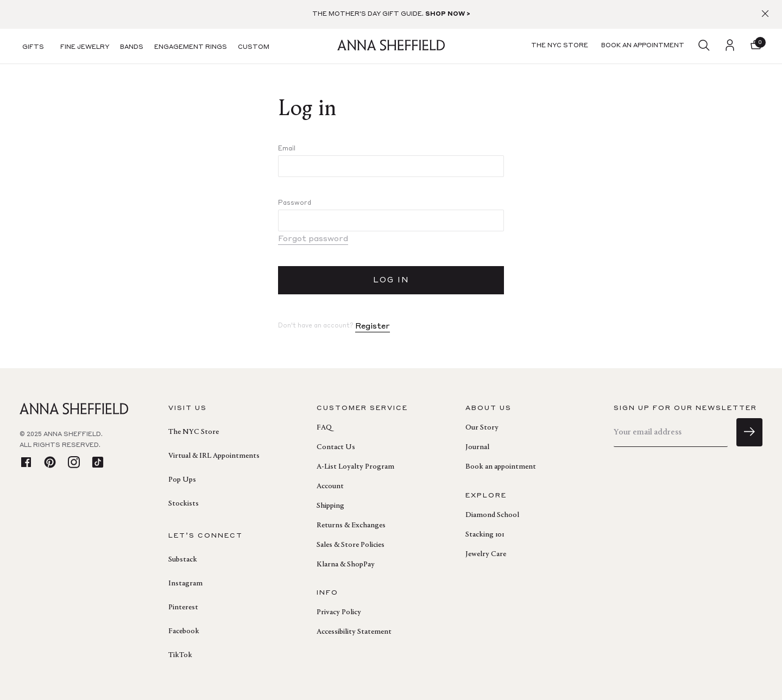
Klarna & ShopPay (346, 565)
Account (330, 487)
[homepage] (391, 46)
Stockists (184, 504)
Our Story (482, 428)
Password (295, 203)
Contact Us (336, 447)
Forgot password (313, 239)
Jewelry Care (486, 554)
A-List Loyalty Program (355, 467)
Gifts (33, 48)
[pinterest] (50, 463)
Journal (477, 447)
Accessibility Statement (354, 632)
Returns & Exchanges (351, 526)
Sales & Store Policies (351, 545)
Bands (132, 48)
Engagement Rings (191, 48)
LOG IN (391, 280)
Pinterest (183, 608)
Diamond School (492, 515)
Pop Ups (182, 480)
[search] (704, 46)
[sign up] (749, 432)
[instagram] (74, 463)
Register (373, 326)
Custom (254, 48)
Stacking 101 (485, 535)
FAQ (324, 428)
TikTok (180, 655)
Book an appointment (501, 467)
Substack (183, 560)
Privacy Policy (339, 613)
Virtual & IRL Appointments (214, 456)
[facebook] (26, 463)
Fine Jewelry (85, 48)
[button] (756, 46)
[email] (671, 433)
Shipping (330, 506)
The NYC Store (194, 432)
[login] (730, 46)
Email (287, 149)
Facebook (184, 632)
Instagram (185, 584)
